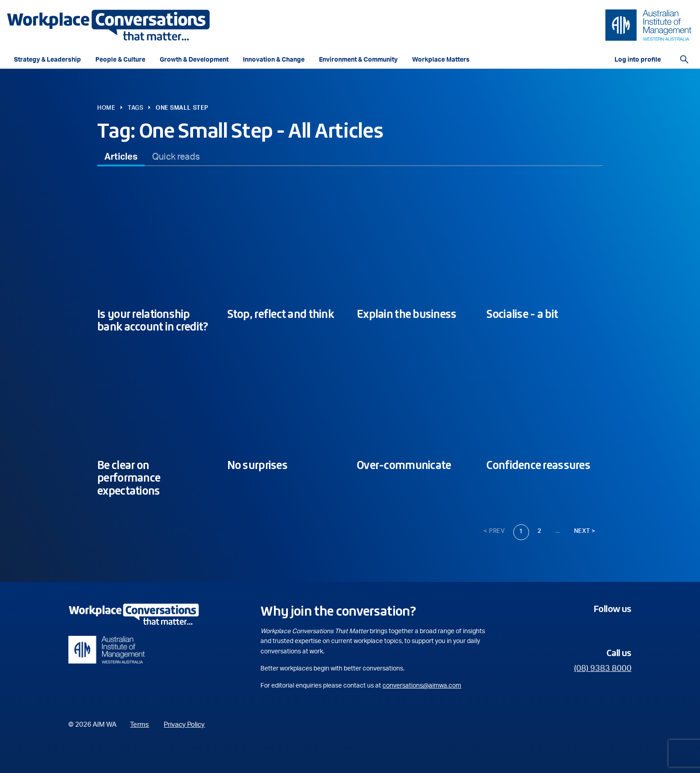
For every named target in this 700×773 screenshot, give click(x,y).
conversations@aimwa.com (422, 686)
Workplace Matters (441, 60)
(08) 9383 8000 (603, 669)
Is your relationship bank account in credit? (153, 320)
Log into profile (638, 60)
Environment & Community (358, 60)
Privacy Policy (184, 725)
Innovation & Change (274, 60)
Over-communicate (404, 465)
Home (106, 108)
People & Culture (120, 60)
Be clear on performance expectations (129, 478)
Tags (135, 108)
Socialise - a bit (522, 314)
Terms (139, 725)
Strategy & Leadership (47, 60)
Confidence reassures (538, 465)
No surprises (257, 465)
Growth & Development (194, 60)
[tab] (121, 157)
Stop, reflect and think (280, 314)
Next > (585, 531)
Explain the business (407, 314)
